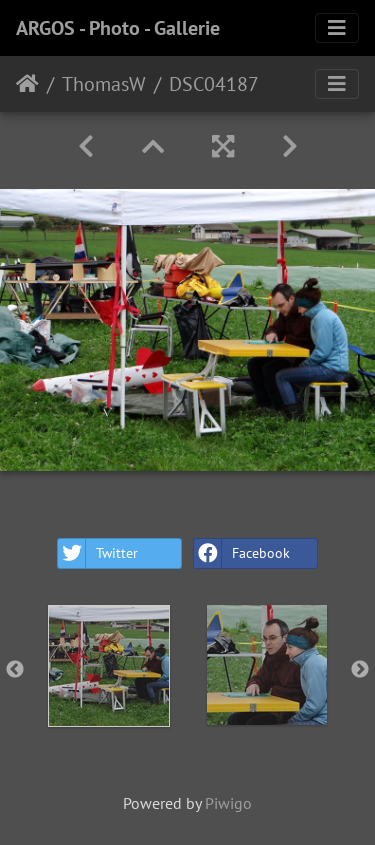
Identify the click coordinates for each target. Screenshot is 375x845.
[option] (109, 666)
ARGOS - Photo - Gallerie (118, 28)
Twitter (98, 553)
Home (27, 84)
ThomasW (104, 84)
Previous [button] (15, 670)
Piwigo (228, 803)
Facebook (242, 553)
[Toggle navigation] (337, 28)
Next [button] (360, 670)
